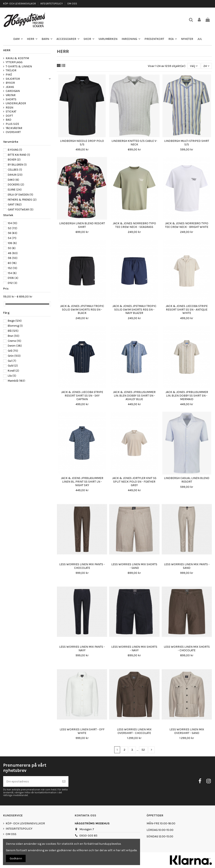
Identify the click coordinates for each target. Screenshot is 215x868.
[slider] (5, 304)
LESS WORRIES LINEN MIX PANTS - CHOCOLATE (82, 566)
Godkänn (16, 858)
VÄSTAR (11, 95)
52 (143, 750)
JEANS (10, 87)
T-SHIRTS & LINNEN (19, 66)
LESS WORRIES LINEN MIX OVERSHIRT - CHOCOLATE (134, 731)
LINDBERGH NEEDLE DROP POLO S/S (82, 143)
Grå (13, 351)
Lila (12, 376)
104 (12, 223)
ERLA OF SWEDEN (20, 195)
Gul (12, 361)
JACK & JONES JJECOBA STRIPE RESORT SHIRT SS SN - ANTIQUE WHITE (187, 310)
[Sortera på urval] (194, 66)
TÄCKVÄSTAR (14, 128)
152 (12, 268)
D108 (13, 278)
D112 (12, 283)
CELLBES (15, 170)
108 (12, 243)
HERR (7, 50)
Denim (15, 346)
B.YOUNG (15, 150)
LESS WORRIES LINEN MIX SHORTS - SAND (134, 566)
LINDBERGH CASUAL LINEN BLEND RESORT (187, 480)
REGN (9, 108)
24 (206, 66)
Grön (14, 356)
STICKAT (11, 112)
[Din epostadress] (31, 781)
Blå (13, 331)
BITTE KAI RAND (19, 155)
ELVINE (15, 190)
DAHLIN (15, 175)
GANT (15, 204)
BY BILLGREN (17, 165)
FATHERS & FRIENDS (22, 200)
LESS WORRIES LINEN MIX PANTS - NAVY (82, 649)
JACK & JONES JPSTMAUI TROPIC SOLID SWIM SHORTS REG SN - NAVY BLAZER (134, 310)
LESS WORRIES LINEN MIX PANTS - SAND (187, 566)
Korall (13, 371)
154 (12, 273)
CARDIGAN (13, 91)
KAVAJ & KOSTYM (17, 58)
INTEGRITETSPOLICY (52, 4)
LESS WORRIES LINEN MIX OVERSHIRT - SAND (187, 731)
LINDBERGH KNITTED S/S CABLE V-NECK (134, 143)
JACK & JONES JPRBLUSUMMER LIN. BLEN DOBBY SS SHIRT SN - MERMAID (187, 396)
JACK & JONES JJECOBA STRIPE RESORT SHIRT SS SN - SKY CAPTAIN (82, 396)
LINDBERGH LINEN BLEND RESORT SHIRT (82, 225)
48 (13, 253)
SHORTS (11, 99)
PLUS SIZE (12, 124)
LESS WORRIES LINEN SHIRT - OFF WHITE (82, 731)
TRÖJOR (11, 70)
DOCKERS (16, 185)
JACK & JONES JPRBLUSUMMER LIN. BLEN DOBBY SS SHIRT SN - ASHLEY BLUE (134, 396)
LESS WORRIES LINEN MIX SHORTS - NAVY (134, 649)
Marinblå (16, 381)
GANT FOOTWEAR (21, 209)
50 (12, 248)
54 (12, 238)
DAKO (13, 180)
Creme (14, 341)
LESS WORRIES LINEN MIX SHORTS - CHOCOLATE (187, 649)
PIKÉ (9, 75)
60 (12, 263)
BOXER (14, 160)
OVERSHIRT (13, 132)
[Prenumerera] (64, 781)
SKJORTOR (13, 79)
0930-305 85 (88, 836)
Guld (13, 366)
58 (13, 258)
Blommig (15, 326)
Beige (15, 321)
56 (12, 233)
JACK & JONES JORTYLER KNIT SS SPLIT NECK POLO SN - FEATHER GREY (134, 482)
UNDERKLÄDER (16, 103)
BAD (9, 120)
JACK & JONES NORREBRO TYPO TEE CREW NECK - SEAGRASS (134, 225)
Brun (14, 336)
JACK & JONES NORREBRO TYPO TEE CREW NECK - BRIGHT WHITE (187, 225)
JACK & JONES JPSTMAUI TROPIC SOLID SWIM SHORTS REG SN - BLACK (82, 310)
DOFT (9, 116)
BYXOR (10, 83)
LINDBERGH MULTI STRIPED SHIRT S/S (187, 143)
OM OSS (72, 4)
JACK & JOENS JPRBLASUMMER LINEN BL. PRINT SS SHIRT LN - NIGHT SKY (82, 482)
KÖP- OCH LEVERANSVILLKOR (20, 4)
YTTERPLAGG (14, 62)
